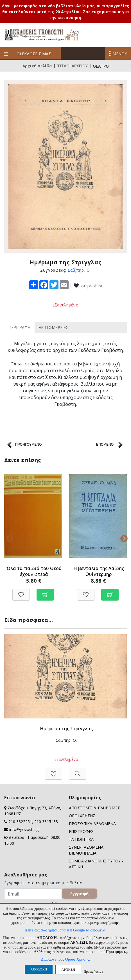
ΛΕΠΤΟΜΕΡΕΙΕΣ (54, 327)
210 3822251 (20, 822)
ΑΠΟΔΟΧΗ (39, 969)
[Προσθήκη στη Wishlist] (21, 592)
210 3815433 (46, 822)
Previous (8, 537)
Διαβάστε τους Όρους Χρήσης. (65, 959)
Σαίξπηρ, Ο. (79, 270)
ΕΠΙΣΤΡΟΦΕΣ (81, 831)
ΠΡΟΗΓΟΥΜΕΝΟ (28, 445)
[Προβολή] (78, 771)
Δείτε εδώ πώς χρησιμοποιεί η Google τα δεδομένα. (65, 930)
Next (123, 537)
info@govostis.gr (25, 829)
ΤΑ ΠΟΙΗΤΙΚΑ (81, 839)
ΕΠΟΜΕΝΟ (105, 445)
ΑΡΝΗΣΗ (68, 970)
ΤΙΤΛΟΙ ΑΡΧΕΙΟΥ (72, 66)
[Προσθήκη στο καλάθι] (45, 592)
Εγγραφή (79, 894)
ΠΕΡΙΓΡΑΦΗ (19, 327)
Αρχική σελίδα (37, 66)
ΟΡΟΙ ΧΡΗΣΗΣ (82, 816)
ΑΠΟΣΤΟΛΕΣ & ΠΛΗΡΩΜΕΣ (94, 808)
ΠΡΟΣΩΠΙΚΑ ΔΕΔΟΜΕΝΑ (92, 824)
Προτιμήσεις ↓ (94, 971)
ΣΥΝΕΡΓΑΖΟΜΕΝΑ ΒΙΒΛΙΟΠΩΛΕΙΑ (86, 850)
